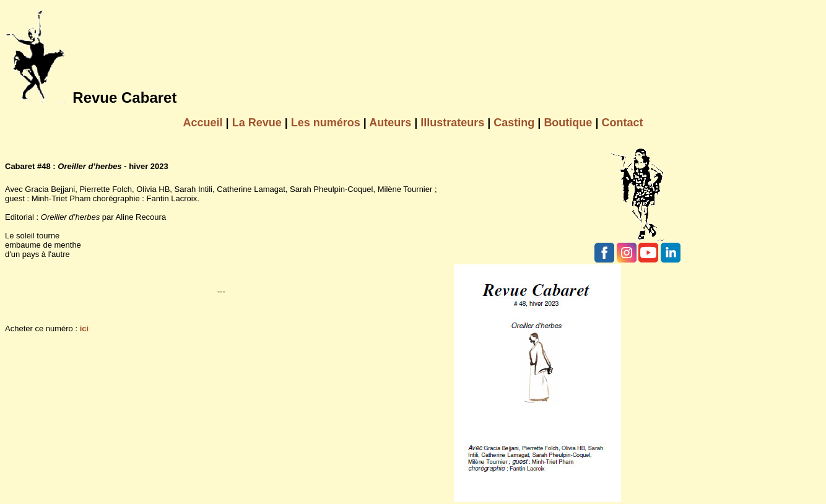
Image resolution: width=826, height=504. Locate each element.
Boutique (568, 123)
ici (84, 328)
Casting (514, 123)
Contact (622, 123)
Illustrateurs (452, 123)
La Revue (257, 123)
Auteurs (390, 123)
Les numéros (326, 123)
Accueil (203, 123)
